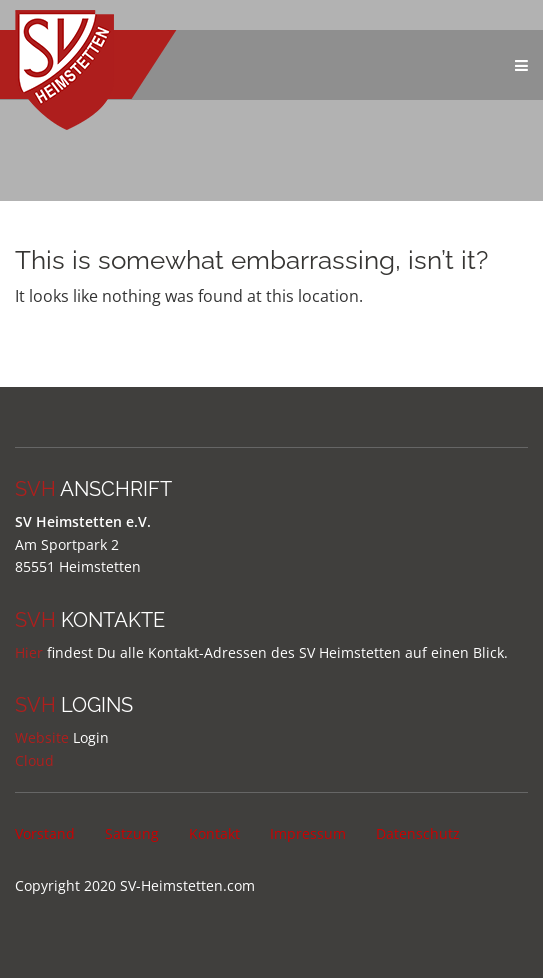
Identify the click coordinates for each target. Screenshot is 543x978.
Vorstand (45, 833)
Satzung (132, 833)
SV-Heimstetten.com (187, 885)
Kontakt (214, 833)
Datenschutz (418, 833)
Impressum (308, 833)
